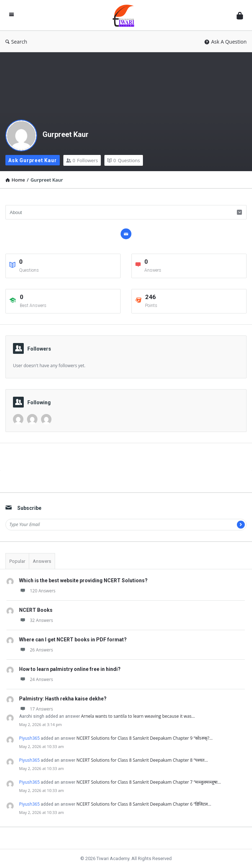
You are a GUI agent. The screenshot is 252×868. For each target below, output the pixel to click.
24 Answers (36, 679)
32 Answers (36, 620)
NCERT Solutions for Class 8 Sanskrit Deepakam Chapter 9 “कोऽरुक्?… (144, 738)
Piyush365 (29, 738)
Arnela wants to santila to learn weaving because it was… (138, 716)
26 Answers (36, 650)
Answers (42, 561)
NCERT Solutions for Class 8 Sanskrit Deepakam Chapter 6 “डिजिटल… (144, 804)
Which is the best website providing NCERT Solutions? (83, 580)
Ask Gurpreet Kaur (33, 160)
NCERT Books (36, 610)
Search (16, 42)
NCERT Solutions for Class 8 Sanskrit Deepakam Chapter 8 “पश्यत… (142, 760)
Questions (124, 160)
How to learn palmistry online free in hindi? (70, 669)
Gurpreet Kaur (66, 134)
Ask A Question (226, 42)
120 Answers (37, 591)
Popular (17, 561)
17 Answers (36, 709)
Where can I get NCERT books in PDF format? (73, 640)
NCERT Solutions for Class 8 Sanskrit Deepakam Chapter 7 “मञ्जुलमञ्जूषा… (148, 782)
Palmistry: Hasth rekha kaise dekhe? (63, 699)
